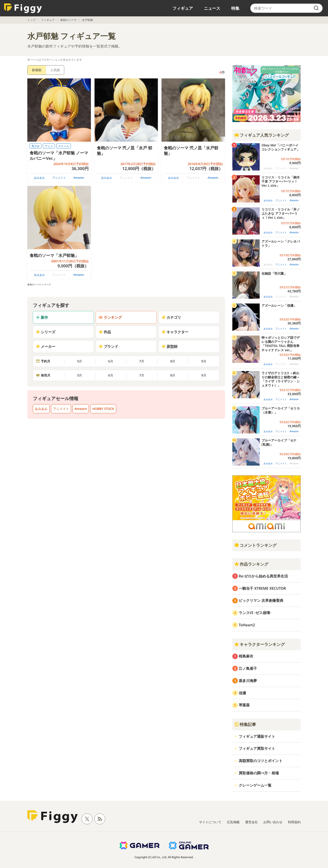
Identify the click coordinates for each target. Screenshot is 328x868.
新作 (42, 317)
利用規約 (294, 822)
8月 (173, 361)
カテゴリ (171, 317)
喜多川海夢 (248, 681)
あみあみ (39, 178)
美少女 (36, 146)
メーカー (46, 346)
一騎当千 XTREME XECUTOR (262, 588)
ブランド (108, 346)
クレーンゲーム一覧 (255, 785)
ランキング (110, 317)
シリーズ (46, 332)
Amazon (79, 178)
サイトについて (210, 822)
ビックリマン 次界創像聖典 (261, 600)
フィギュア (183, 8)
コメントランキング (255, 545)
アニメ (49, 146)
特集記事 (245, 724)
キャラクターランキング (259, 644)
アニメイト (59, 178)
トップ (31, 20)
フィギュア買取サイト (257, 748)
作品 (105, 332)
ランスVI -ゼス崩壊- (255, 613)
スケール (64, 146)
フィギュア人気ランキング (261, 135)
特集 (235, 8)
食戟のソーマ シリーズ (39, 284)
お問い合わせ (273, 822)
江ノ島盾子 (248, 668)
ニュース (212, 8)
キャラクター (175, 332)
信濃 (242, 693)
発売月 (43, 375)
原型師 (169, 346)
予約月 (43, 361)
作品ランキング (251, 564)
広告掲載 (233, 822)
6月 (111, 361)
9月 (204, 361)
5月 (79, 361)
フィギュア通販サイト (257, 736)
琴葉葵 (244, 705)
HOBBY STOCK (103, 409)
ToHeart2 (247, 625)
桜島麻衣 (246, 656)
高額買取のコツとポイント (261, 761)
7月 (142, 361)
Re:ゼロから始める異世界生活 (263, 576)
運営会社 (251, 822)
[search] (316, 8)
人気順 (55, 70)
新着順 (37, 70)
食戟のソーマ (68, 20)
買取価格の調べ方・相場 (259, 773)
